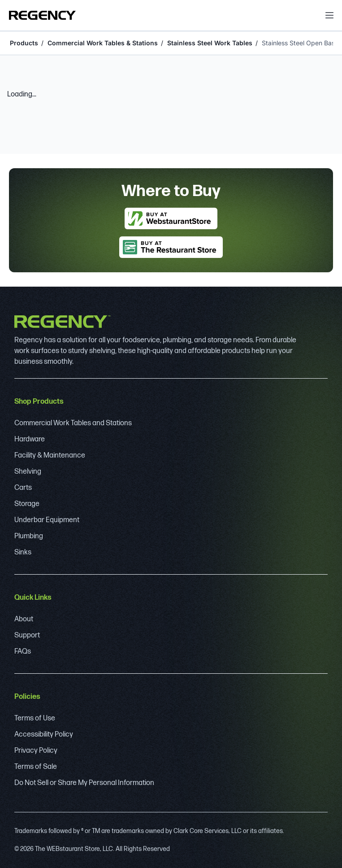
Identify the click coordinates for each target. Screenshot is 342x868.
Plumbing (29, 536)
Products (24, 43)
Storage (27, 504)
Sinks (23, 552)
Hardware (30, 439)
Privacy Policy (36, 751)
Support (27, 635)
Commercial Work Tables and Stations (73, 423)
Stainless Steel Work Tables (210, 43)
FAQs (23, 652)
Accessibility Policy (44, 735)
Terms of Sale (36, 767)
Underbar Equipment (47, 520)
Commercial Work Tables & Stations (103, 43)
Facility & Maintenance (50, 456)
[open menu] (329, 15)
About (24, 619)
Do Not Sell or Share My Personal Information (84, 783)
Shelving (28, 472)
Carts (23, 488)
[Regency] (42, 15)
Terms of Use (35, 718)
